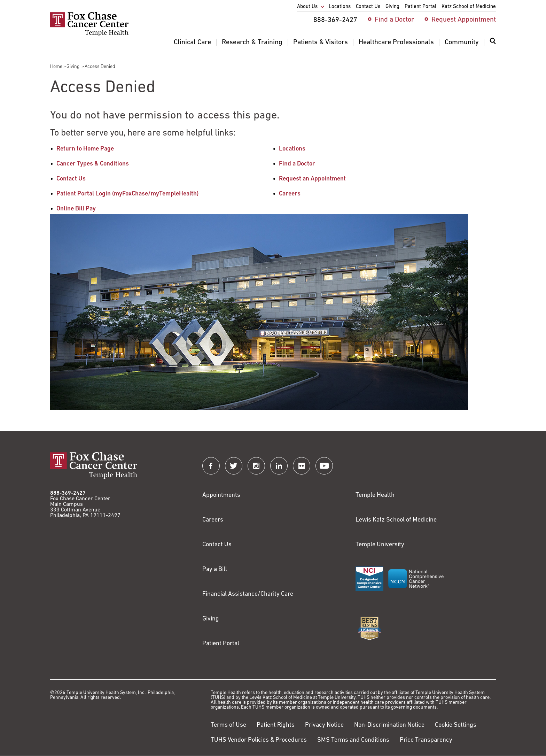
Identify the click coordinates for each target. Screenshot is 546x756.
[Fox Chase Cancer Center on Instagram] (256, 466)
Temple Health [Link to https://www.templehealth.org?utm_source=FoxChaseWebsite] (375, 495)
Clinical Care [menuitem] (192, 43)
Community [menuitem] (462, 43)
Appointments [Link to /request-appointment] (221, 495)
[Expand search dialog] (493, 43)
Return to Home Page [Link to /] (85, 149)
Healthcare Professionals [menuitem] (396, 43)
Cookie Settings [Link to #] (456, 725)
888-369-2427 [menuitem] (335, 20)
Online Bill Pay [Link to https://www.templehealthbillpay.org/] (76, 209)
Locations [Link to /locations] (292, 149)
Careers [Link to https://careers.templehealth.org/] (213, 520)
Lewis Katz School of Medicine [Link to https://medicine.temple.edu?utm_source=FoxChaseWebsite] (396, 520)
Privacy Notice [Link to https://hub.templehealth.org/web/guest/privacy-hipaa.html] (324, 725)
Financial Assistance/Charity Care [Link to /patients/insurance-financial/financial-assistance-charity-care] (248, 594)
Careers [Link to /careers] (290, 194)
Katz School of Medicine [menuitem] (469, 7)
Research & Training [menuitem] (252, 43)
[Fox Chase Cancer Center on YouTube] (324, 466)
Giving (73, 67)
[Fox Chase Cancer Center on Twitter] (234, 466)
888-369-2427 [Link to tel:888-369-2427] (68, 493)
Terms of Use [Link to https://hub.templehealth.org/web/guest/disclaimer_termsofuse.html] (228, 725)
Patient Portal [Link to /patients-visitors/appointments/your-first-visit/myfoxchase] (221, 644)
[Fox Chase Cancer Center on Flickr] (302, 466)
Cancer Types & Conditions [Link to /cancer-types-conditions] (93, 164)
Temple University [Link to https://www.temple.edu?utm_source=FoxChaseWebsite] (380, 545)
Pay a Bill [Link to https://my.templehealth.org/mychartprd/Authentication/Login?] (215, 569)
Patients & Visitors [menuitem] (321, 43)
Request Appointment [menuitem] (464, 20)
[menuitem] (493, 45)
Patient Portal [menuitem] (420, 7)
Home (56, 67)
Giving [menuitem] (392, 7)
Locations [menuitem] (340, 7)
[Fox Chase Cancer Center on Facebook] (211, 466)
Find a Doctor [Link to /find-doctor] (297, 164)
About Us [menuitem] (307, 7)
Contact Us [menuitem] (368, 7)
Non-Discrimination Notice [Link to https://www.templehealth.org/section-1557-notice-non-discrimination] (389, 725)
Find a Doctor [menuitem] (394, 20)
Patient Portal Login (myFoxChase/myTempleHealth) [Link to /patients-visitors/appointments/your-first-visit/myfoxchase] (127, 194)
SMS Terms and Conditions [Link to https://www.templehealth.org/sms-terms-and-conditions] (353, 740)
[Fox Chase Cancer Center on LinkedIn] (279, 466)
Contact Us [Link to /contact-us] (71, 179)
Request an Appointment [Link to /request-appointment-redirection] (312, 179)
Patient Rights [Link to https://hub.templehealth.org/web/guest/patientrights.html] (276, 725)
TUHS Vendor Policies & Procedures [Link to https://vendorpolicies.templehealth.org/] (259, 740)
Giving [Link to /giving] (211, 619)
